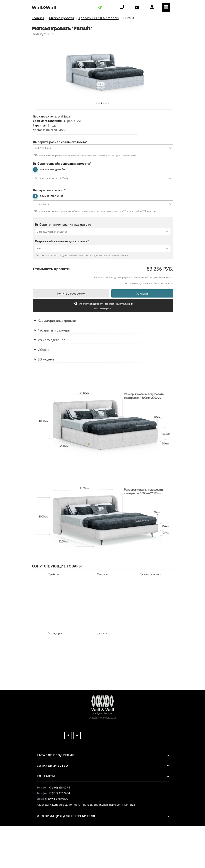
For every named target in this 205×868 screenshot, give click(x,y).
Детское (102, 633)
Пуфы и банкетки (150, 574)
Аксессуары (55, 633)
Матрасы (102, 574)
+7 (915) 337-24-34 (59, 793)
